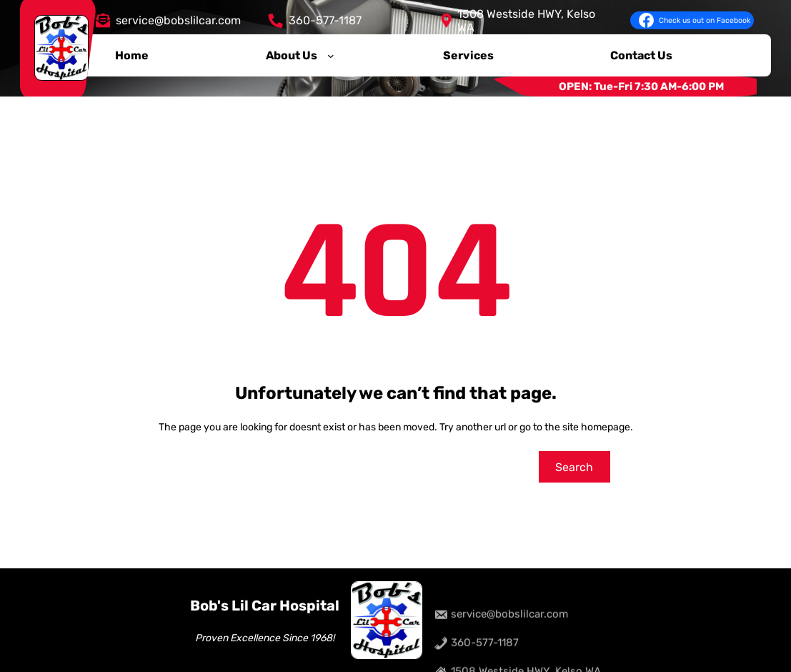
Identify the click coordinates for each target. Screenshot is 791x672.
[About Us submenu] (331, 53)
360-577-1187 (325, 18)
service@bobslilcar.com (178, 18)
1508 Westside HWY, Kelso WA (526, 18)
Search (574, 467)
